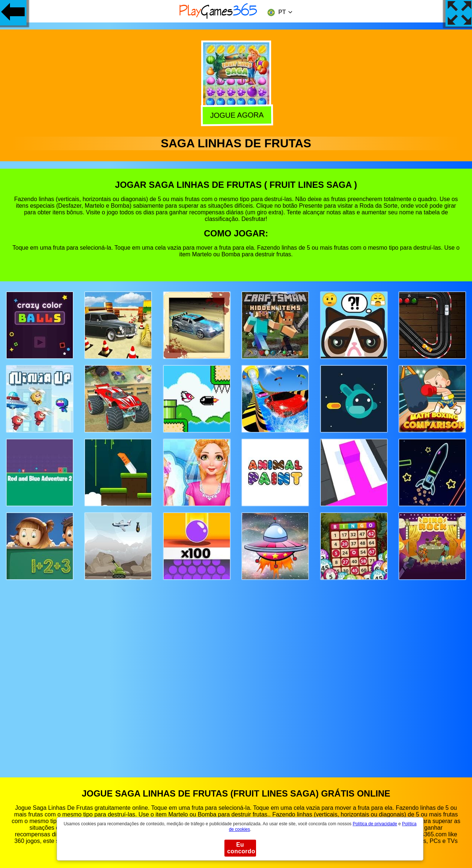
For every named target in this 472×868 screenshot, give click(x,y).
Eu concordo (241, 848)
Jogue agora (237, 115)
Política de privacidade (375, 824)
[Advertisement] (236, 672)
